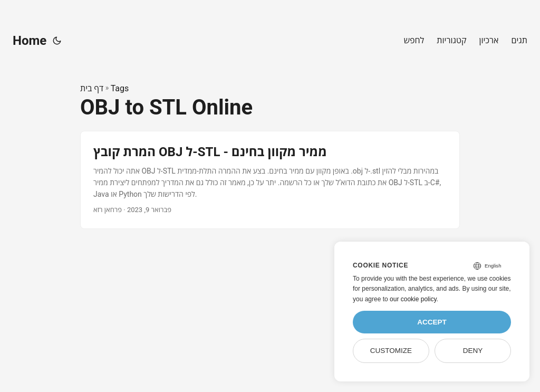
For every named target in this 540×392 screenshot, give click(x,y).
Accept (432, 322)
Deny (473, 351)
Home (30, 41)
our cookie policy (413, 299)
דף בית (92, 88)
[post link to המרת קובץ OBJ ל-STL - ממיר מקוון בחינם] (270, 180)
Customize (391, 351)
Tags (120, 88)
